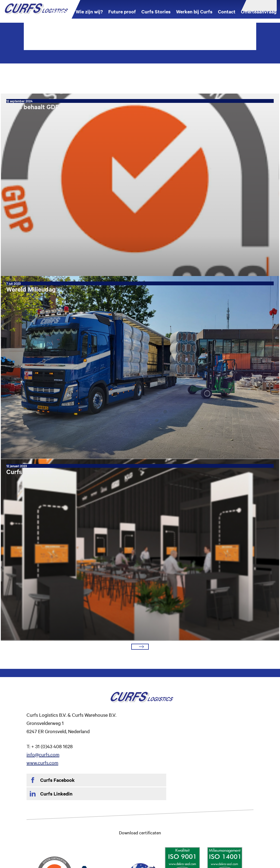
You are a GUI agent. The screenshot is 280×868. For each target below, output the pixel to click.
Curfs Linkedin (170, 702)
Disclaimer (67, 823)
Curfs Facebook (57, 702)
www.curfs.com (156, 684)
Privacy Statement (98, 823)
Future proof (122, 16)
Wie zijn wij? (89, 16)
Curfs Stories (155, 16)
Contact (226, 16)
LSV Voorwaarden (224, 823)
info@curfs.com (156, 676)
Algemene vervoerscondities (145, 823)
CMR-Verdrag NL (188, 823)
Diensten (60, 16)
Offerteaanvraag (258, 16)
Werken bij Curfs (194, 16)
